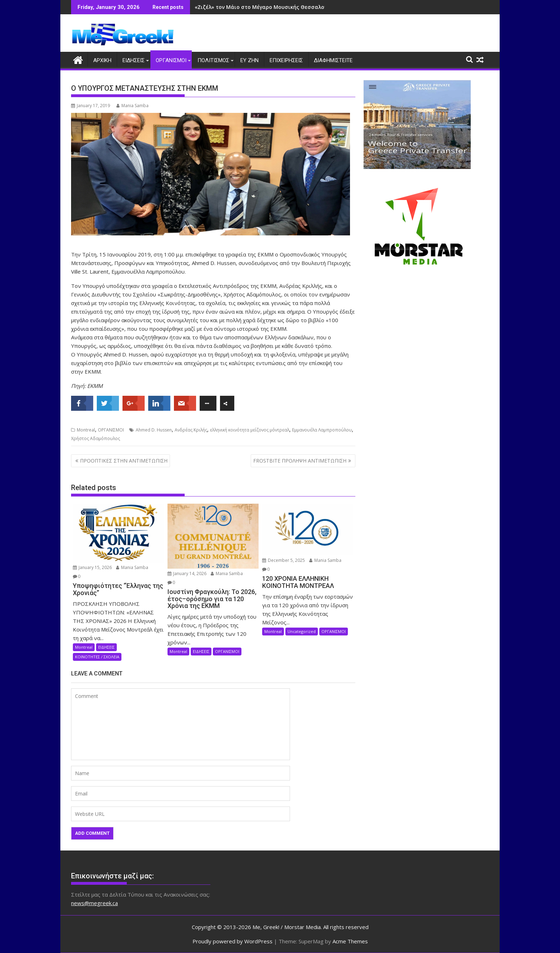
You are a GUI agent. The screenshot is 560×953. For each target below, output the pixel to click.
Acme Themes (350, 941)
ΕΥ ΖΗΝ (249, 60)
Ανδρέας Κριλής (191, 430)
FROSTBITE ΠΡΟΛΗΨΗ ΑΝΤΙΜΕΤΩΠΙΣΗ (300, 460)
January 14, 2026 (187, 573)
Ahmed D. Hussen (154, 430)
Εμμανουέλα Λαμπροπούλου (322, 430)
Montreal (86, 430)
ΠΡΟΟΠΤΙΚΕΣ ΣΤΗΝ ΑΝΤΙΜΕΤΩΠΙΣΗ (124, 460)
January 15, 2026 (92, 567)
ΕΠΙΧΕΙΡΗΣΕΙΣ (286, 60)
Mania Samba (132, 106)
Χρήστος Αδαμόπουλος (96, 438)
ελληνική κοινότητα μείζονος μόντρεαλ (250, 430)
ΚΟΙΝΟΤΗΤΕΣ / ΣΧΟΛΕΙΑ (97, 656)
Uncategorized (302, 631)
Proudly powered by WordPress (232, 941)
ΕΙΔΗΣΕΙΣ (134, 60)
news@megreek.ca (94, 903)
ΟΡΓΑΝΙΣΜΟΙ (171, 60)
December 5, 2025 (284, 560)
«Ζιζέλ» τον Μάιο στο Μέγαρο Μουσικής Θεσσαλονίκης (266, 7)
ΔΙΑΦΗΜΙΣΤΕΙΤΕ (333, 60)
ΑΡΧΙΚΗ (102, 60)
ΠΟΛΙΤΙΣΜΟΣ (213, 60)
